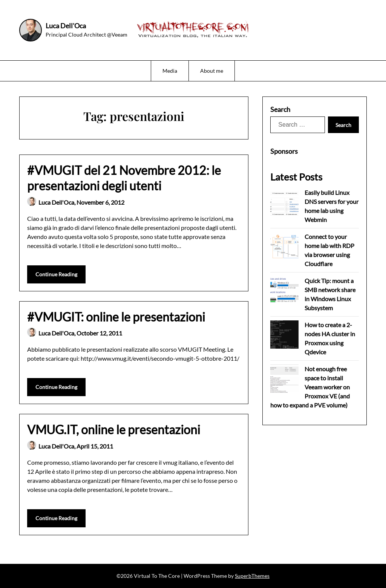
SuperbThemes (252, 576)
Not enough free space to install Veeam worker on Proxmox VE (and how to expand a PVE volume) (310, 387)
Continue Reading (56, 274)
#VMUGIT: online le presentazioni (116, 317)
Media (170, 71)
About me (212, 71)
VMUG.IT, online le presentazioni (114, 430)
